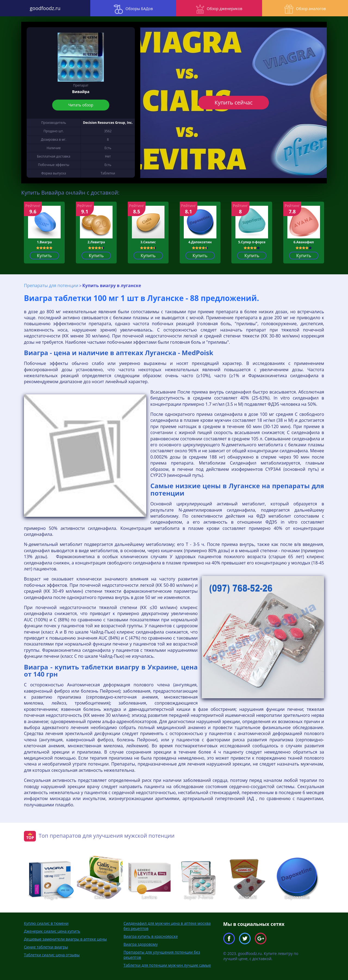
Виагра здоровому (141, 944)
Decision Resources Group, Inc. (108, 123)
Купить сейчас (234, 102)
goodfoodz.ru (44, 8)
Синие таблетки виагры (46, 947)
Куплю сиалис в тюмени (46, 923)
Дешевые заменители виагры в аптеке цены (65, 939)
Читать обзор (81, 105)
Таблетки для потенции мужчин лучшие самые (167, 965)
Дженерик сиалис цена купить (52, 931)
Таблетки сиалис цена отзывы (52, 955)
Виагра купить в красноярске (150, 936)
